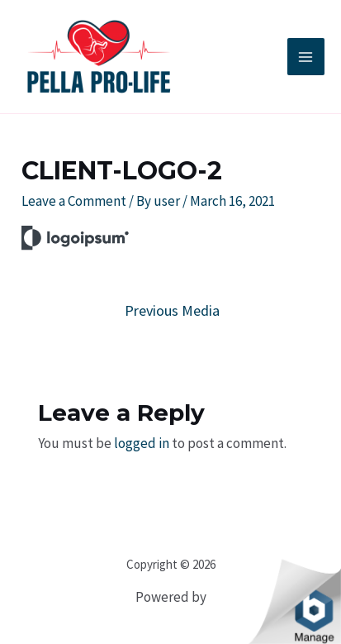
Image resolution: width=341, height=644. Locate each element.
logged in (142, 443)
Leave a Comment (74, 201)
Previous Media (172, 310)
